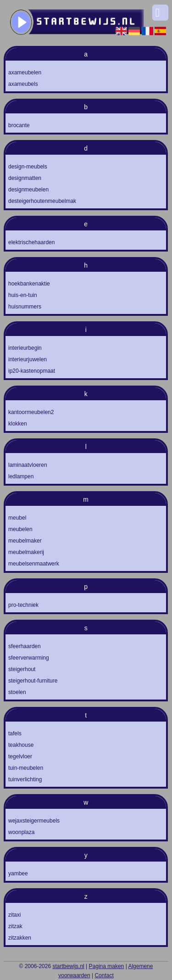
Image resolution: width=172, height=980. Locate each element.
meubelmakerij (26, 552)
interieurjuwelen (28, 359)
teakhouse (21, 745)
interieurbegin (25, 348)
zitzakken (20, 938)
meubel (17, 518)
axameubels (23, 84)
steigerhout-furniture (33, 681)
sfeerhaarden (25, 646)
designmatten (25, 178)
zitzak (15, 926)
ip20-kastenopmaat (32, 371)
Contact (104, 975)
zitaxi (14, 915)
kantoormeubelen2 (31, 412)
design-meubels (28, 167)
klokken (18, 424)
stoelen (17, 692)
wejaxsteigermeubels (34, 821)
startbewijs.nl (68, 966)
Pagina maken (107, 966)
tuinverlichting (25, 779)
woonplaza (21, 832)
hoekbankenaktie (29, 284)
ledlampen (21, 476)
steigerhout (22, 669)
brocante (19, 125)
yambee (18, 874)
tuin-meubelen (26, 768)
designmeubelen (28, 190)
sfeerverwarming (29, 658)
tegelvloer (20, 756)
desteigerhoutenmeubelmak (42, 201)
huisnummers (25, 307)
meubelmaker (25, 541)
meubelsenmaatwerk (34, 564)
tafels (15, 734)
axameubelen (25, 73)
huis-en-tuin (23, 295)
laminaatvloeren (28, 465)
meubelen (20, 529)
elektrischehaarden (31, 242)
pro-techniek (23, 605)
